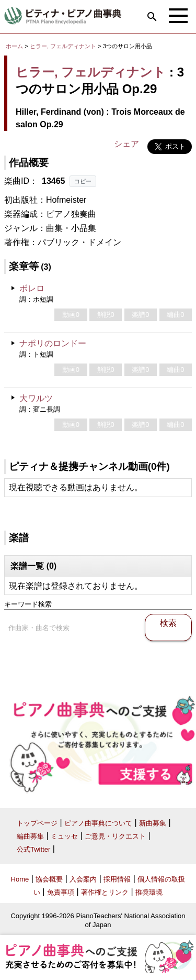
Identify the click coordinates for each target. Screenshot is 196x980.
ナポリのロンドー (53, 343)
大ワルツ (36, 398)
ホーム (14, 46)
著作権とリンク (105, 892)
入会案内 (83, 879)
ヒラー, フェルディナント (63, 46)
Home (20, 879)
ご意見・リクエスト (115, 836)
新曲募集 (153, 823)
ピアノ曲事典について (98, 823)
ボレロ (32, 288)
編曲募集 (30, 836)
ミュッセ (64, 836)
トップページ (37, 823)
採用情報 (117, 879)
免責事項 (61, 892)
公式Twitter (33, 849)
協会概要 (49, 879)
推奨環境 (149, 892)
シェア (126, 144)
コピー (83, 181)
